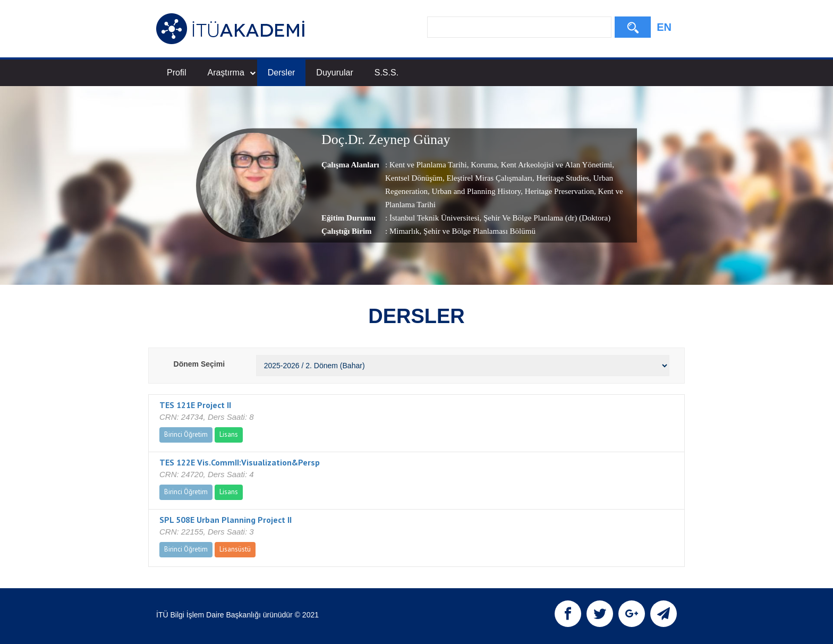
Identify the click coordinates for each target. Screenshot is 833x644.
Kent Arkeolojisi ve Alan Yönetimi (555, 165)
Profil (176, 73)
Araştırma (231, 73)
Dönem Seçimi (199, 364)
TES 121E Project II (195, 405)
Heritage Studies (562, 178)
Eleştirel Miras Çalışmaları (488, 178)
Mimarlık (405, 231)
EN (664, 27)
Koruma (483, 165)
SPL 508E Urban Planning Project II (226, 520)
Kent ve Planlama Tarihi (428, 165)
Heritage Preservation (558, 191)
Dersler (282, 73)
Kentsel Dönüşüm (414, 178)
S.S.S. (386, 73)
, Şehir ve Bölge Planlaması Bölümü (478, 231)
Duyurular (334, 73)
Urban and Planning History (475, 191)
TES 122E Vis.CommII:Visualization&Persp (240, 462)
